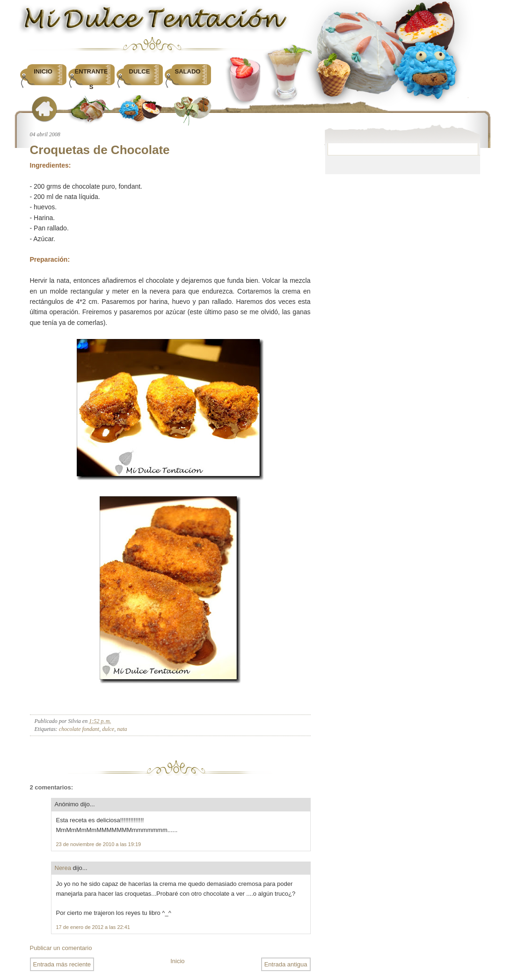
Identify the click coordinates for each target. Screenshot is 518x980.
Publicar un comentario (61, 948)
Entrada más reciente (62, 964)
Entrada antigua (286, 964)
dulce (108, 729)
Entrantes (91, 79)
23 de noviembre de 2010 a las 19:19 (99, 844)
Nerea (63, 868)
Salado (188, 71)
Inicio (43, 71)
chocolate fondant (79, 729)
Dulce (140, 71)
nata (122, 729)
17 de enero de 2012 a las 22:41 (93, 927)
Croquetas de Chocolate (100, 150)
